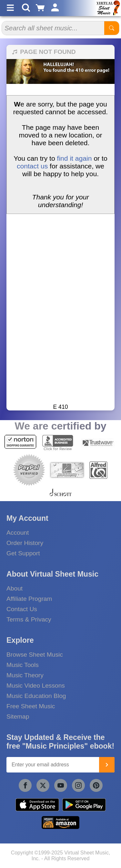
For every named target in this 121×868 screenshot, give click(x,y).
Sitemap (18, 717)
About (15, 588)
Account (18, 533)
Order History (25, 543)
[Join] (107, 765)
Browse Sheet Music (35, 655)
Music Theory (25, 675)
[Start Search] (112, 28)
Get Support (23, 553)
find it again (75, 158)
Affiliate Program (29, 599)
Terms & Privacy (29, 619)
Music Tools (23, 665)
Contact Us (22, 609)
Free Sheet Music (31, 706)
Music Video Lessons (36, 686)
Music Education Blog (36, 696)
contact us (32, 166)
